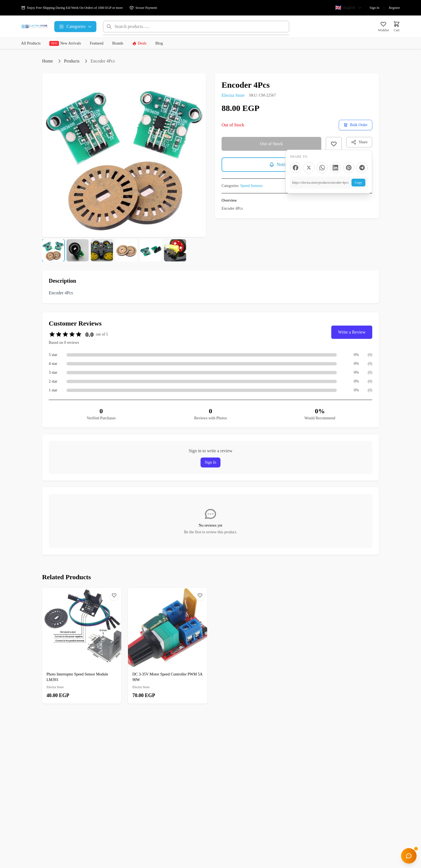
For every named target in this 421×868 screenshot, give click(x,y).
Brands (118, 43)
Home (48, 61)
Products (72, 61)
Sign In (375, 8)
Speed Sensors (251, 186)
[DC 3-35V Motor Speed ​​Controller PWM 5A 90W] (168, 646)
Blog (159, 43)
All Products (31, 43)
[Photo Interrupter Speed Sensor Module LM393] (82, 646)
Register (394, 8)
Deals (139, 43)
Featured (97, 43)
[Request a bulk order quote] (355, 125)
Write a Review (352, 332)
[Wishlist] (114, 595)
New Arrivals (65, 43)
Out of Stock (271, 144)
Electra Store (233, 95)
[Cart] (397, 27)
